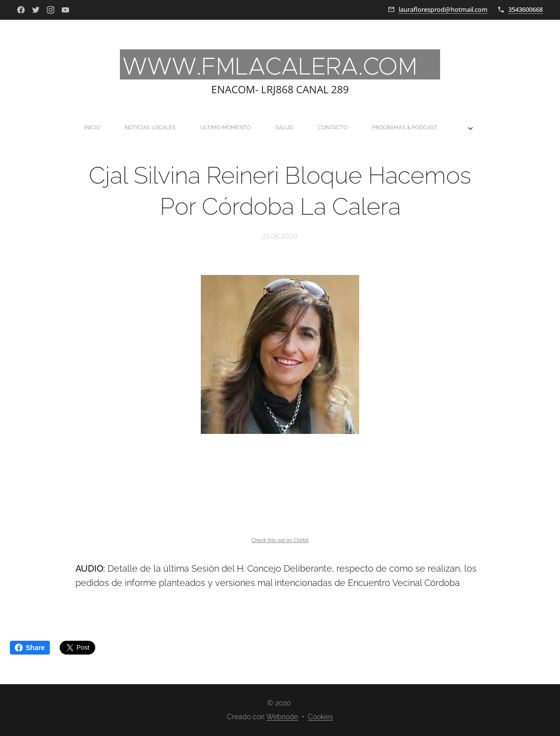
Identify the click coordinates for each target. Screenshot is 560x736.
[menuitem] (200, 128)
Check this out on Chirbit (280, 540)
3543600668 (525, 9)
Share (30, 648)
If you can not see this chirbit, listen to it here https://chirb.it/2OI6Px (280, 490)
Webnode (282, 717)
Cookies (320, 717)
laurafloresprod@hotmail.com (443, 9)
